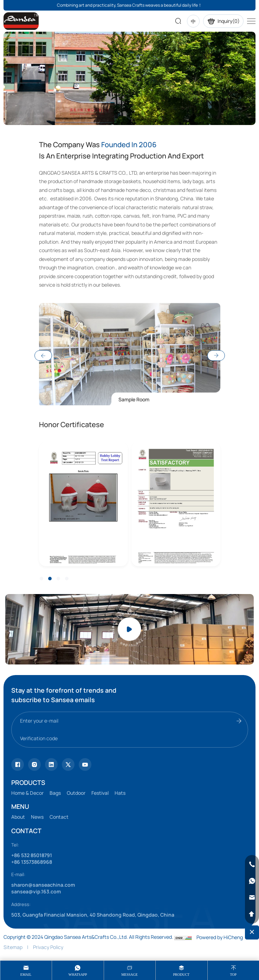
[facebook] (51, 764)
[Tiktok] (18, 764)
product (182, 975)
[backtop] (252, 914)
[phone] (252, 864)
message (129, 975)
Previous (43, 404)
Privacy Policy (48, 947)
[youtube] (68, 764)
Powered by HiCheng (220, 937)
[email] (252, 898)
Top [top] (233, 975)
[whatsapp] (252, 881)
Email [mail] (26, 975)
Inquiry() (223, 21)
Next (216, 404)
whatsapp (78, 975)
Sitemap (13, 947)
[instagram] (34, 764)
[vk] (85, 764)
